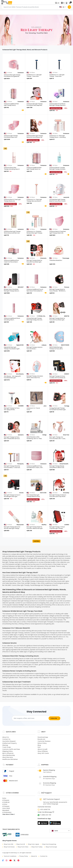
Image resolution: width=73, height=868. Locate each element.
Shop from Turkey (37, 847)
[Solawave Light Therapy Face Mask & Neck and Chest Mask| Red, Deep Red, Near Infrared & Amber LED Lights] (14, 125)
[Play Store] (55, 824)
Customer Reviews (44, 741)
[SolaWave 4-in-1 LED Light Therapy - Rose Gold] (36, 65)
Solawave (21, 73)
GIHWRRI (21, 406)
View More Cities (9, 814)
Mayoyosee (20, 525)
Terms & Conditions (10, 856)
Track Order (7, 747)
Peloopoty (20, 464)
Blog (39, 745)
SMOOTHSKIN (65, 345)
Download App (43, 737)
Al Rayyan (6, 800)
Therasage (66, 258)
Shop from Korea (9, 847)
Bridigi (44, 435)
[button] (58, 3)
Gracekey (66, 493)
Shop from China (23, 847)
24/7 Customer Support (52, 799)
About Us (6, 737)
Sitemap (5, 745)
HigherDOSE (20, 345)
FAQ (39, 747)
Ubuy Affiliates (43, 751)
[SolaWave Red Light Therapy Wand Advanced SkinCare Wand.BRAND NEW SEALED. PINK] (14, 221)
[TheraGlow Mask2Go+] (59, 250)
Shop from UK (21, 844)
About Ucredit (42, 749)
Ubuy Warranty (8, 757)
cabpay (44, 345)
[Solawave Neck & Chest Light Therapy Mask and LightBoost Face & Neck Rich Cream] (14, 189)
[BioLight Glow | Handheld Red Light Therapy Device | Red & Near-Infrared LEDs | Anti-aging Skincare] (14, 279)
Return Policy (42, 743)
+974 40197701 (45, 810)
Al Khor (5, 804)
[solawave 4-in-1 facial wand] (36, 398)
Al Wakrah (6, 802)
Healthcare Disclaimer (10, 759)
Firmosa (67, 287)
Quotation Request (9, 741)
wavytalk (66, 197)
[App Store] (43, 824)
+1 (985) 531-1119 (45, 815)
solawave (21, 229)
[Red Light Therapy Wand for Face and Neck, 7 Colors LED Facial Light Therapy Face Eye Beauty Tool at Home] (14, 456)
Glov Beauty (20, 374)
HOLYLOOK (43, 493)
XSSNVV (67, 374)
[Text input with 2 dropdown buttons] (30, 7)
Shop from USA (9, 844)
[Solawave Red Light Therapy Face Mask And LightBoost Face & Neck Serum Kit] (14, 65)
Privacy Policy (24, 856)
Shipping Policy (8, 751)
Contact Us (6, 739)
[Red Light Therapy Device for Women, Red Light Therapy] (14, 517)
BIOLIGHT (21, 287)
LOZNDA (67, 525)
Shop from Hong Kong (49, 844)
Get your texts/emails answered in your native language (55, 803)
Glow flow (66, 435)
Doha (4, 798)
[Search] (69, 7)
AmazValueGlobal (64, 464)
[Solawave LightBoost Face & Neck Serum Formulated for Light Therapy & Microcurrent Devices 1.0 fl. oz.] (36, 279)
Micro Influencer (8, 753)
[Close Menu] (2, 4)
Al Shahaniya (7, 812)
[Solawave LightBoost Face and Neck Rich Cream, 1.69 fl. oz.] (36, 456)
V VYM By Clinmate (42, 316)
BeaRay (44, 525)
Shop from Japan (34, 844)
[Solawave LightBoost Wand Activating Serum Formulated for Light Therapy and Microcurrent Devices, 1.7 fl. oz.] (14, 308)
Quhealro (21, 435)
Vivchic (21, 493)
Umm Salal (6, 808)
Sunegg (67, 406)
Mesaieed (6, 810)
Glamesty (43, 258)
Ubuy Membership (9, 755)
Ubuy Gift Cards (43, 753)
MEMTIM (67, 316)
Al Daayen (6, 806)
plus (45, 406)
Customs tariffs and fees (11, 749)
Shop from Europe (51, 847)
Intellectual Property (10, 743)
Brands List (41, 739)
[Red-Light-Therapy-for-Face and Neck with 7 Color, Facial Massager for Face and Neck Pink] (59, 427)
